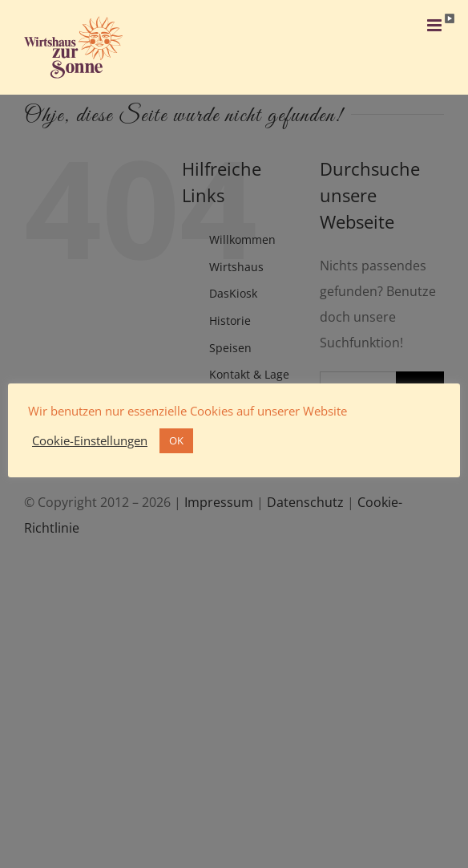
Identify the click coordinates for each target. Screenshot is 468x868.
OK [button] (176, 440)
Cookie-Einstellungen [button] (90, 440)
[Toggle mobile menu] (436, 25)
